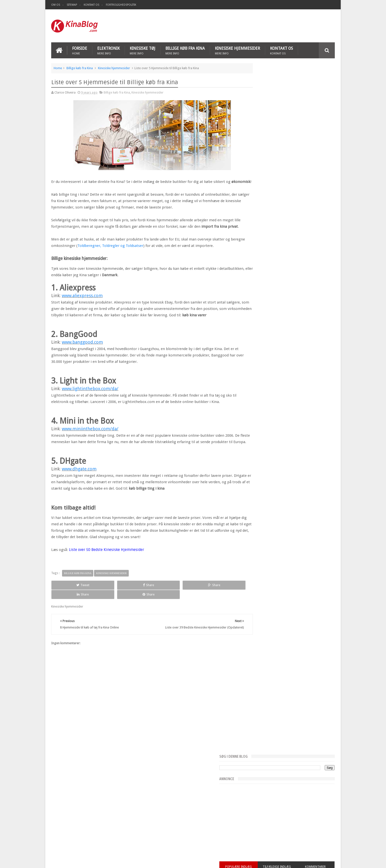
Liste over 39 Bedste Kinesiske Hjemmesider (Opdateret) (91, 812)
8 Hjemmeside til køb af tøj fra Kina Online (81, 827)
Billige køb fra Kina (185, 50)
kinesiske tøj (157, 822)
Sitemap (72, 5)
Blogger (293, 860)
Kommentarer (321, 176)
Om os (56, 5)
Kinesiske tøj (143, 50)
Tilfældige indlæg (292, 179)
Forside (80, 50)
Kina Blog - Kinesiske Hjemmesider (107, 860)
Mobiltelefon (194, 822)
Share (107, 610)
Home (58, 67)
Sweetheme (327, 860)
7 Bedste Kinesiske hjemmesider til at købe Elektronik (88, 842)
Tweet (69, 610)
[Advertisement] (310, 26)
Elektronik (108, 50)
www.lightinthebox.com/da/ (90, 407)
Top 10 (213, 822)
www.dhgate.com (79, 494)
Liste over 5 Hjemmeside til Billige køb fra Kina (83, 820)
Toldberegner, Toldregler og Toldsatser (125, 258)
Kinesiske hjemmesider (237, 50)
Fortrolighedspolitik (121, 5)
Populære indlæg (264, 176)
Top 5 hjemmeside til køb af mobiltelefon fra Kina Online (91, 835)
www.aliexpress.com (82, 308)
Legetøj (176, 822)
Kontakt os (91, 5)
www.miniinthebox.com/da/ (90, 447)
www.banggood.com (82, 361)
